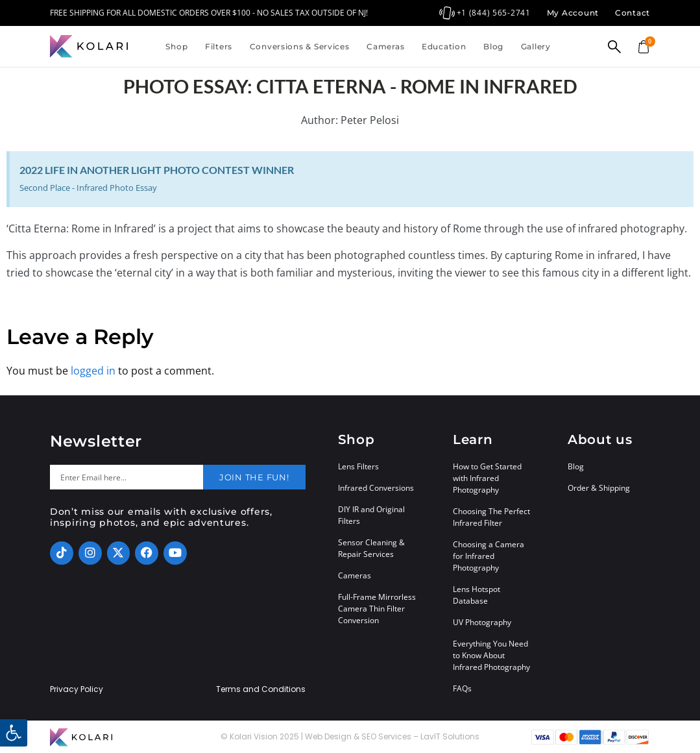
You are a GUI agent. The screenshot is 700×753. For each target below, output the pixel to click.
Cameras (385, 46)
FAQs (462, 688)
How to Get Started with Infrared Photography (487, 478)
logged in (93, 371)
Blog (493, 46)
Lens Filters (358, 466)
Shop (176, 46)
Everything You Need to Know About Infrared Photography (491, 655)
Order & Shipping (599, 488)
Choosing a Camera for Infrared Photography (489, 556)
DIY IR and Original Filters (371, 515)
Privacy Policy (77, 689)
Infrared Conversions (376, 488)
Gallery (536, 46)
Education (444, 46)
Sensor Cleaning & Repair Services (371, 548)
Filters (219, 46)
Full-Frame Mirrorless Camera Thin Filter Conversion (377, 609)
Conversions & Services (300, 46)
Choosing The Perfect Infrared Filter (491, 517)
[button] (14, 733)
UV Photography (482, 622)
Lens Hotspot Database (477, 595)
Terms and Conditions (261, 689)
